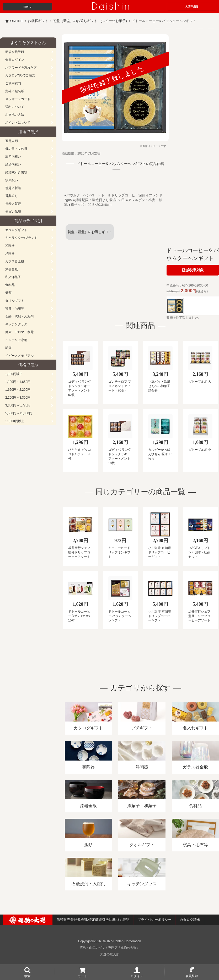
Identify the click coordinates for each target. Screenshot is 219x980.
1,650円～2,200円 (18, 390)
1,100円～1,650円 (18, 382)
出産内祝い (13, 157)
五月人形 (12, 141)
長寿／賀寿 (13, 204)
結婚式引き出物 (16, 172)
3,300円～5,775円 (18, 405)
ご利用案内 (13, 83)
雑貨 (8, 348)
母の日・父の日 (16, 149)
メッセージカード (18, 99)
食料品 (10, 285)
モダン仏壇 (13, 212)
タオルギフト (15, 301)
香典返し (12, 196)
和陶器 (10, 246)
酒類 (8, 293)
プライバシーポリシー (154, 920)
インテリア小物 (16, 340)
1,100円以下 (14, 374)
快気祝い (12, 180)
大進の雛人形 (110, 954)
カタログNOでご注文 (20, 75)
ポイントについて (18, 123)
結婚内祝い (13, 164)
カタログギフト (16, 230)
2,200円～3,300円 (18, 398)
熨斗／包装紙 (15, 91)
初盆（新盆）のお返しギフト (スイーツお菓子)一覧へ (91, 235)
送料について (15, 107)
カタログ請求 (190, 920)
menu (27, 7)
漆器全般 (12, 269)
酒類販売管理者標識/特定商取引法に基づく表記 (93, 920)
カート (82, 976)
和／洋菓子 (13, 277)
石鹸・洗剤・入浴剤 (19, 316)
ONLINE (17, 21)
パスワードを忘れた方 (21, 68)
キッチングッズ (16, 324)
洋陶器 (10, 254)
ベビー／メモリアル (19, 356)
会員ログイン (15, 60)
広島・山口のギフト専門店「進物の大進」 (110, 948)
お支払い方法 (15, 115)
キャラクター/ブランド (21, 238)
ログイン (137, 976)
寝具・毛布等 (15, 309)
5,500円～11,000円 (19, 413)
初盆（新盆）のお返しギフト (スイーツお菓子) (90, 21)
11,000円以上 (15, 421)
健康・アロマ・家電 (19, 332)
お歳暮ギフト (38, 21)
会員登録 (192, 976)
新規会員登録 (15, 52)
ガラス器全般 (15, 261)
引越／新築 (13, 188)
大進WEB (192, 7)
